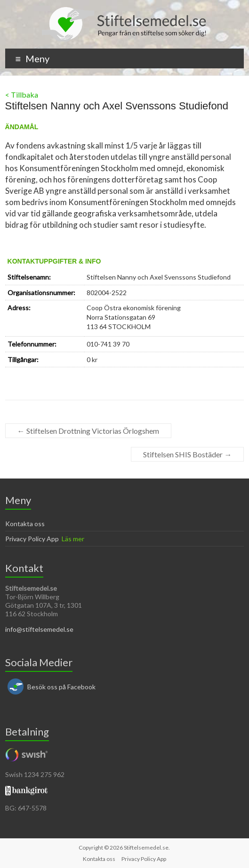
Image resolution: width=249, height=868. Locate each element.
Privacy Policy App (32, 539)
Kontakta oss (25, 524)
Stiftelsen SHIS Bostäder (187, 454)
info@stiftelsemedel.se (39, 629)
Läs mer (73, 539)
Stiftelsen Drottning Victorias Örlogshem (88, 431)
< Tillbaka (22, 95)
